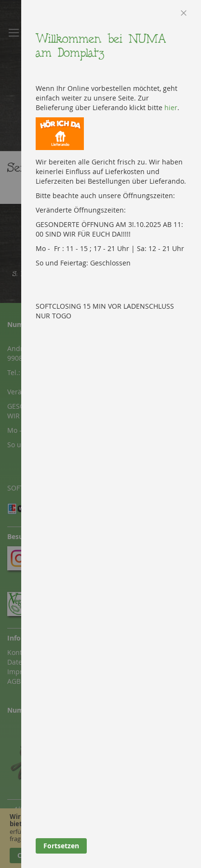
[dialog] (111, 434)
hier (171, 107)
